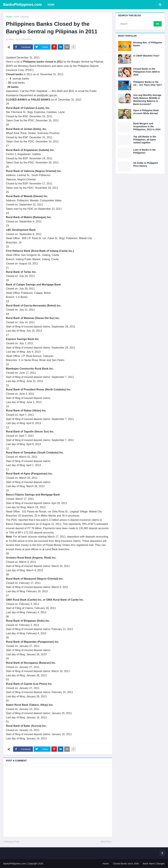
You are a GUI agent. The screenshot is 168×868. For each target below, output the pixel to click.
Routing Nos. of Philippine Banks (148, 44)
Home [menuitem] (51, 5)
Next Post (106, 842)
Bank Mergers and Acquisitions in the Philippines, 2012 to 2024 (147, 126)
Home (9, 17)
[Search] (136, 24)
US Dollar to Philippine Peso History (146, 164)
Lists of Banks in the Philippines (144, 151)
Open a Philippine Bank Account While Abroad (146, 112)
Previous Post (12, 842)
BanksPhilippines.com (23, 5)
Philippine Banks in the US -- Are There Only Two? (148, 83)
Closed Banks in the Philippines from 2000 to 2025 (147, 72)
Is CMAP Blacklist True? (146, 56)
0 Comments (25, 39)
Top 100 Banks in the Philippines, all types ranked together (145, 140)
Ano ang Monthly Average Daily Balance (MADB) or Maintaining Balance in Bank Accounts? (147, 100)
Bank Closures (21, 17)
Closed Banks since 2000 (126, 864)
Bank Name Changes (154, 864)
